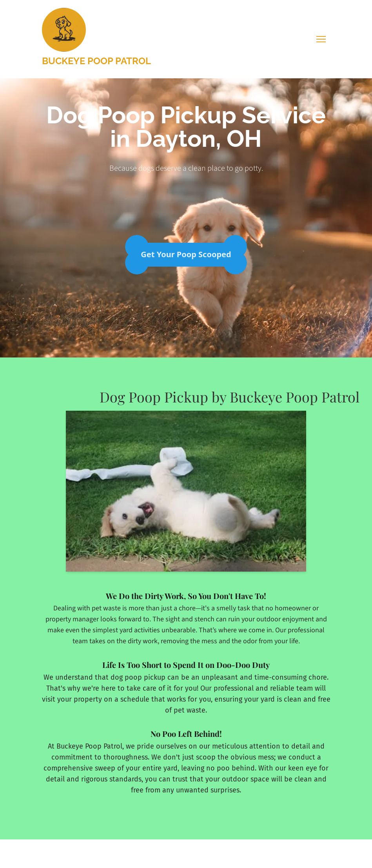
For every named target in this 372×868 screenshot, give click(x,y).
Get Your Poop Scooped (186, 254)
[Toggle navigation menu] (321, 39)
